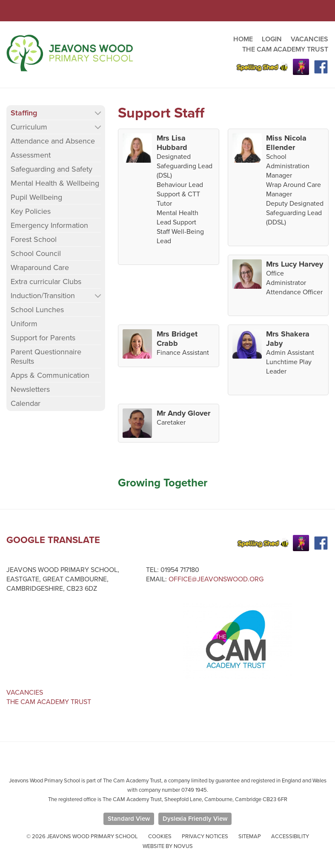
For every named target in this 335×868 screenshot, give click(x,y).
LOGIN (272, 39)
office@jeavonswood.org (216, 579)
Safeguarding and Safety (52, 169)
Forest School (34, 239)
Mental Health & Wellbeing (55, 183)
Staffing (24, 113)
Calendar (26, 403)
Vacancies (25, 693)
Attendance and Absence (53, 141)
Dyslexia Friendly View (195, 819)
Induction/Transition (43, 296)
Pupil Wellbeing (36, 197)
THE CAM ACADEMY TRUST (285, 49)
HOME (243, 39)
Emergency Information (49, 225)
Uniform (24, 324)
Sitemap (250, 836)
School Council (36, 253)
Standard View (129, 819)
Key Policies (31, 211)
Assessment (31, 155)
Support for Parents (43, 338)
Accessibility (290, 836)
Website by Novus (168, 846)
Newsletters (30, 389)
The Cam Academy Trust (49, 702)
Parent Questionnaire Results (46, 356)
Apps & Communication (50, 375)
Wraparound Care (40, 267)
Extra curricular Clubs (46, 282)
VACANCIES (309, 39)
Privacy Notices (205, 836)
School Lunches (37, 310)
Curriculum (29, 127)
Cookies (160, 836)
